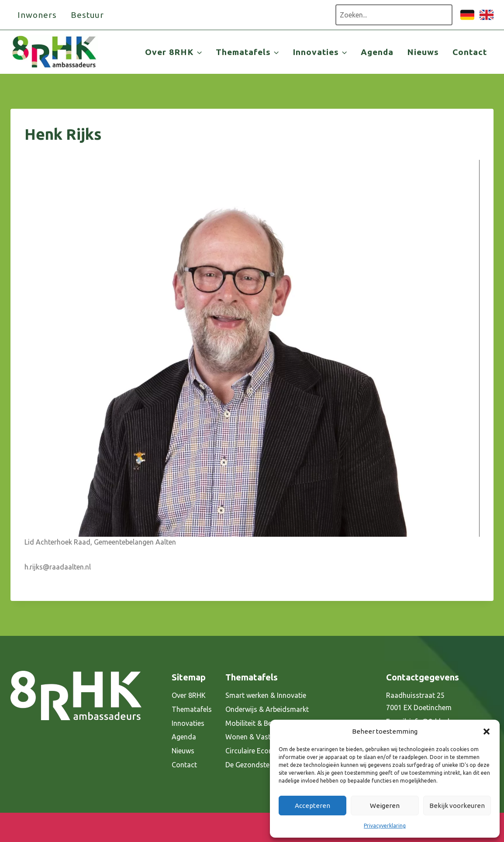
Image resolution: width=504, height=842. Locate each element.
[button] (487, 732)
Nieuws (423, 52)
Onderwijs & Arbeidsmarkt (267, 709)
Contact (470, 52)
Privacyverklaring (385, 826)
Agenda (377, 52)
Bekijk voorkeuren (457, 806)
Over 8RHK (189, 695)
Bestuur (88, 15)
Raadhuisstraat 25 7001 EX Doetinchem (419, 702)
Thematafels (192, 709)
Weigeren (385, 806)
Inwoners (37, 15)
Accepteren (312, 806)
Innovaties (188, 723)
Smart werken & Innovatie (266, 695)
